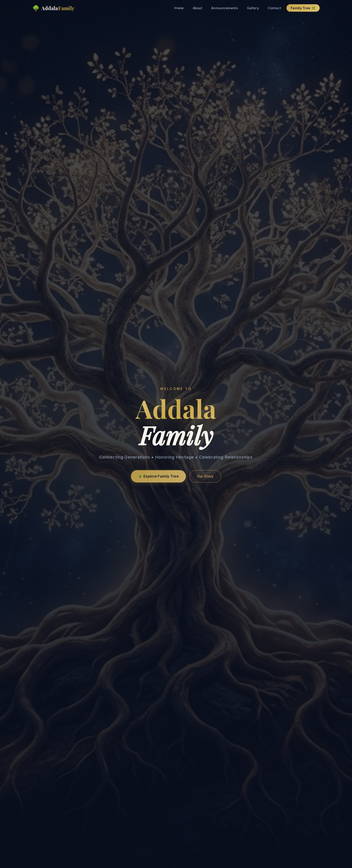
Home (179, 8)
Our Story (205, 478)
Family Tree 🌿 (303, 8)
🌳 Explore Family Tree (158, 478)
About (198, 8)
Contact (274, 8)
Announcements (225, 8)
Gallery (253, 8)
